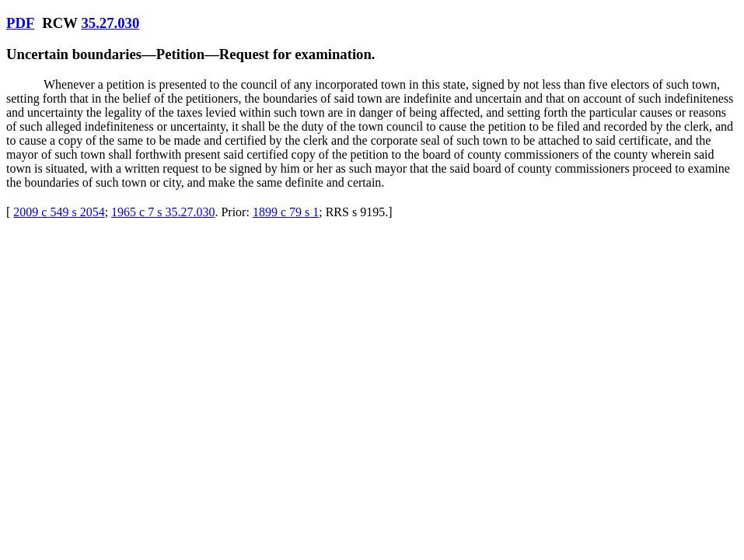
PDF (20, 23)
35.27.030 (110, 23)
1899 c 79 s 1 (286, 212)
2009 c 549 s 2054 (59, 212)
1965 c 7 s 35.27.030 (163, 212)
